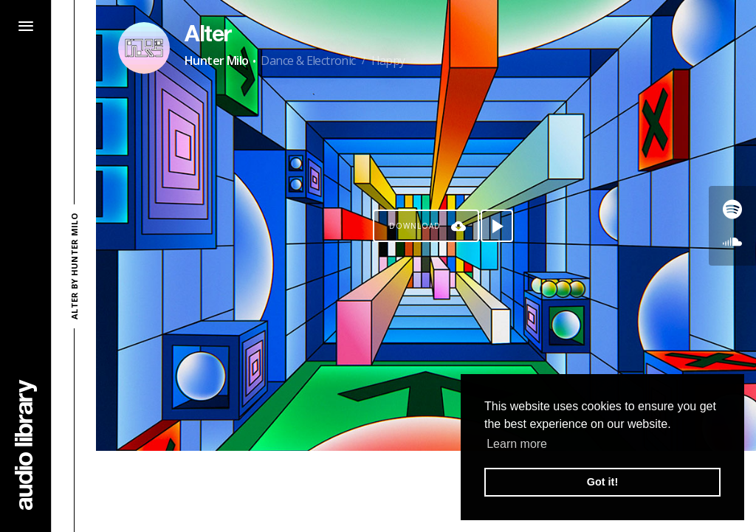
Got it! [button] (602, 482)
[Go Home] (26, 445)
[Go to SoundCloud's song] (732, 242)
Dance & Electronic (308, 61)
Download (415, 226)
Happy (388, 61)
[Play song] (497, 226)
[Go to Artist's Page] (144, 48)
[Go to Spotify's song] (732, 210)
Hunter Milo (216, 61)
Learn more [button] (517, 444)
